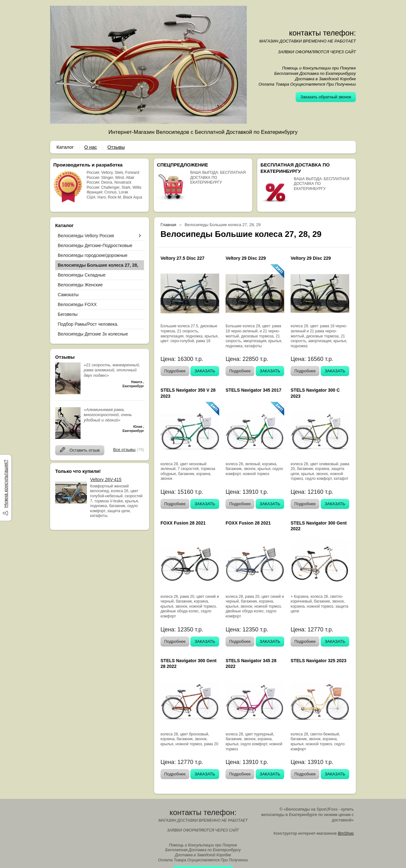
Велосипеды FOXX (77, 304)
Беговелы (68, 314)
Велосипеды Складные (82, 275)
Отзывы (116, 147)
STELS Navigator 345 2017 (253, 390)
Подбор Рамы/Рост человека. (88, 324)
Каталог (65, 147)
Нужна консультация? (6, 484)
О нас (91, 147)
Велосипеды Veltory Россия (86, 236)
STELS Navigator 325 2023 (318, 661)
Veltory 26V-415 (106, 480)
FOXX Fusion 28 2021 (183, 523)
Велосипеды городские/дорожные (93, 255)
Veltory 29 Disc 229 (246, 258)
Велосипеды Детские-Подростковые (95, 245)
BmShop (346, 833)
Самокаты (68, 295)
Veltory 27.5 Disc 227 (183, 258)
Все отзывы (124, 450)
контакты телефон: (322, 33)
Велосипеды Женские (80, 285)
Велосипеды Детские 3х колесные (93, 334)
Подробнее (175, 371)
